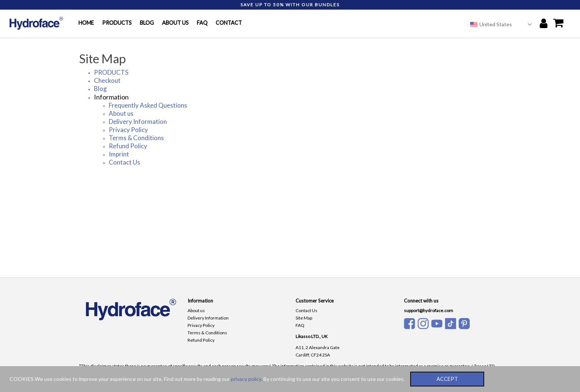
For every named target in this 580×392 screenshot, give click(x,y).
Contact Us (124, 162)
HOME (86, 23)
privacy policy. (247, 379)
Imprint (119, 154)
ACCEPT (447, 379)
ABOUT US (175, 23)
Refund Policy (128, 146)
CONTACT (229, 23)
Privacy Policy (128, 130)
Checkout (107, 80)
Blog (100, 89)
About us (121, 113)
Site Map (304, 318)
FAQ (202, 23)
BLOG (147, 23)
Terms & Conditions (136, 138)
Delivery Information (138, 121)
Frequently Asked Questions (148, 105)
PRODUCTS (117, 23)
